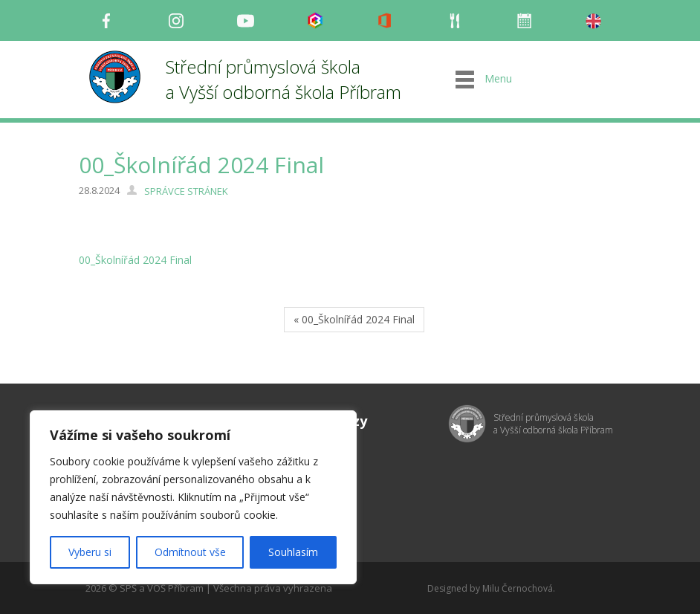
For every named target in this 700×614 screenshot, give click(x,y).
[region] (193, 497)
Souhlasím (293, 552)
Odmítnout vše (190, 552)
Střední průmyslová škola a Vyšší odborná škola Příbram (283, 79)
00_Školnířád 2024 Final (135, 260)
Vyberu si (90, 552)
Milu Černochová (518, 588)
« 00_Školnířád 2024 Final (354, 319)
